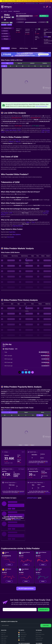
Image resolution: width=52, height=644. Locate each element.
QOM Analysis (5, 48)
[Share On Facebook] (23, 372)
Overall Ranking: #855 (5, 23)
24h (39, 29)
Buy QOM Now (44, 16)
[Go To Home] (2, 11)
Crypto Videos (4, 642)
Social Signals (34, 48)
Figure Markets (13, 130)
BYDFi (19, 130)
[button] (47, 7)
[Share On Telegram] (29, 372)
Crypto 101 (3, 634)
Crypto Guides (4, 638)
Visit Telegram (21, 469)
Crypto (6, 11)
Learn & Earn (3, 632)
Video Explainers (17, 235)
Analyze (9, 565)
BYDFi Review (38, 636)
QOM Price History (24, 48)
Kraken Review (39, 632)
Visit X (23, 452)
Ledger (43, 132)
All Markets (14, 48)
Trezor (48, 132)
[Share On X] (20, 372)
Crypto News (12, 232)
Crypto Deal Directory (18, 226)
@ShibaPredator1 (8, 410)
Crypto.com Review (39, 638)
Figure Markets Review (40, 634)
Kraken (7, 130)
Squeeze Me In (44, 610)
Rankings (11, 11)
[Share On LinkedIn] (26, 372)
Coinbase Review (39, 640)
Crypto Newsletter (4, 636)
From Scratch (11, 237)
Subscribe (46, 625)
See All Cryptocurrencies (26, 588)
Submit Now (22, 493)
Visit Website (47, 469)
